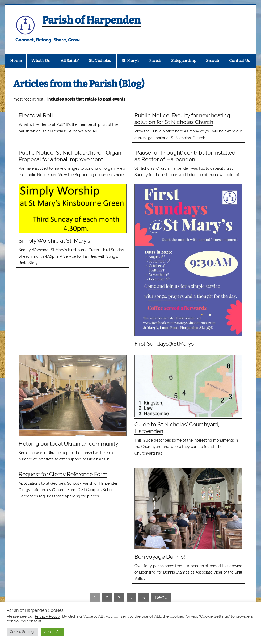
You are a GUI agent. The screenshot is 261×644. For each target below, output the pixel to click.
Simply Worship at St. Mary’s (54, 241)
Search (212, 61)
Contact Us (239, 61)
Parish (155, 61)
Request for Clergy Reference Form (63, 474)
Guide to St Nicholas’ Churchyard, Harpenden (177, 428)
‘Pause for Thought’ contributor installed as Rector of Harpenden (185, 156)
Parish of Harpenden (91, 20)
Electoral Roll (36, 115)
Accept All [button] (52, 632)
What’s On (41, 61)
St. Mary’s (130, 61)
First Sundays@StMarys (164, 344)
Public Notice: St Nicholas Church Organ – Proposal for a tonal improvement (72, 156)
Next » (161, 597)
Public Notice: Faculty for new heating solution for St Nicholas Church (182, 119)
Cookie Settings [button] (22, 632)
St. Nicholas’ (100, 61)
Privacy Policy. (48, 616)
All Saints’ (70, 61)
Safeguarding (184, 61)
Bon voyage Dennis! (160, 557)
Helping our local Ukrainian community (68, 444)
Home (16, 61)
